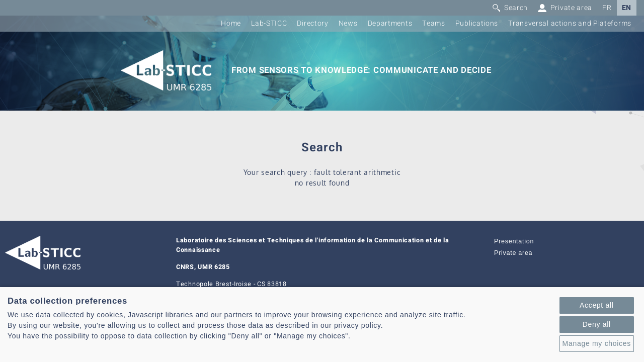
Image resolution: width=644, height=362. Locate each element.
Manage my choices (597, 343)
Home (231, 23)
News (348, 23)
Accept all (597, 305)
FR (607, 8)
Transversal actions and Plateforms (570, 23)
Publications (477, 23)
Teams (434, 23)
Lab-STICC (269, 23)
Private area (513, 253)
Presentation (514, 241)
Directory (312, 23)
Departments (390, 23)
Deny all (597, 324)
